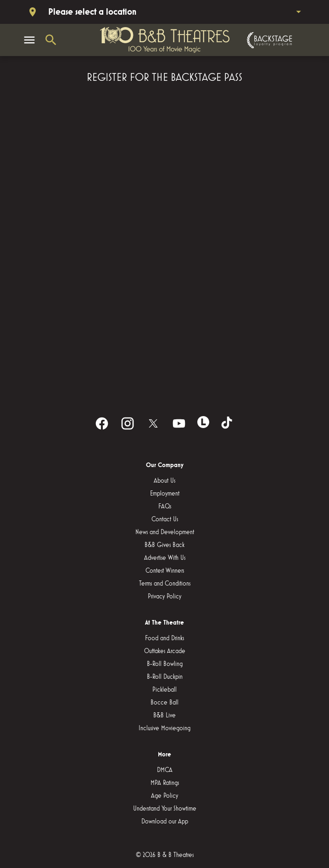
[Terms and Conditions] (165, 584)
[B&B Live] (164, 716)
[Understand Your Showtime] (165, 809)
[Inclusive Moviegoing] (164, 728)
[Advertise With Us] (165, 558)
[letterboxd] (203, 422)
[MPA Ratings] (165, 783)
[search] (51, 40)
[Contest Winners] (165, 571)
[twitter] (153, 423)
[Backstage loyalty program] (268, 40)
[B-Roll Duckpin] (165, 677)
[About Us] (164, 481)
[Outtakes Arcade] (165, 651)
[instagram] (128, 423)
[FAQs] (165, 507)
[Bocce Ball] (164, 703)
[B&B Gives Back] (164, 545)
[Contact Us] (165, 519)
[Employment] (165, 494)
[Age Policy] (164, 796)
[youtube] (179, 423)
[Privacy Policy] (164, 597)
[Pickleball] (164, 690)
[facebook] (102, 423)
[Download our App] (165, 822)
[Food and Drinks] (164, 638)
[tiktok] (228, 423)
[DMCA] (165, 770)
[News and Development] (165, 532)
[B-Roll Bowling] (165, 664)
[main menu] (29, 40)
